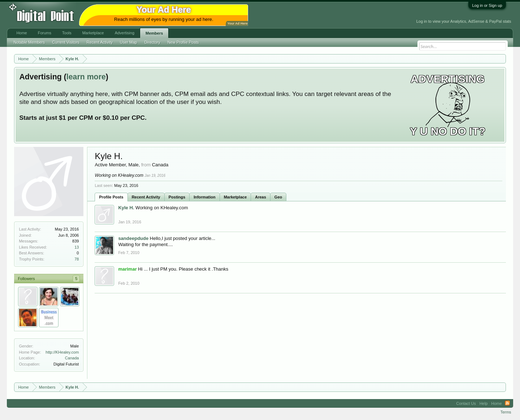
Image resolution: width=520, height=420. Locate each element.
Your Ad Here (237, 23)
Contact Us (466, 403)
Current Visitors (66, 42)
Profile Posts (111, 197)
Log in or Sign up (487, 5)
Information (205, 197)
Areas (261, 197)
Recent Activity (146, 197)
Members (154, 33)
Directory (152, 42)
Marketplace (235, 197)
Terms (506, 412)
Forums (45, 33)
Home (21, 33)
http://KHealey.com (62, 352)
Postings (177, 197)
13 (77, 247)
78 (77, 259)
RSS (507, 403)
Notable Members (29, 42)
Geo (278, 197)
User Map (129, 42)
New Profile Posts (183, 42)
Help (484, 403)
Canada (72, 358)
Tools (67, 33)
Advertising (125, 33)
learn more (86, 77)
